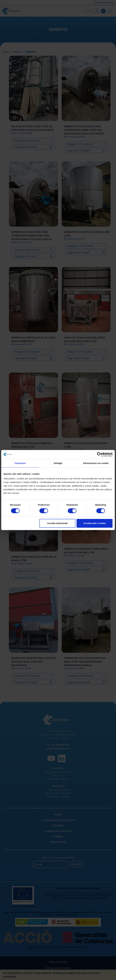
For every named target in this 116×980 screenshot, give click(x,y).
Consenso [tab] (20, 463)
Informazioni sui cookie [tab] (96, 463)
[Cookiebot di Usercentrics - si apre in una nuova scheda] (99, 454)
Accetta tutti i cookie (95, 523)
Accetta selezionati (57, 523)
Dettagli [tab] (58, 463)
